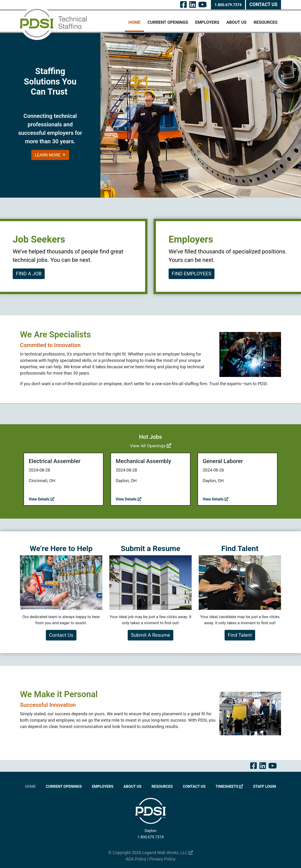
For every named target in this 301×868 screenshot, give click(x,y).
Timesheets (229, 786)
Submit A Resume (150, 635)
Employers (207, 22)
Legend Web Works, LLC (168, 853)
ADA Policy (136, 859)
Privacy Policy (162, 859)
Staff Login (264, 786)
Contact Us (263, 5)
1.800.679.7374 (228, 5)
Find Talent (240, 635)
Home (134, 22)
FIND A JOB (29, 274)
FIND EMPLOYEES (191, 274)
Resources (265, 22)
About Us (237, 22)
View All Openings (150, 446)
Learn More (50, 155)
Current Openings (168, 22)
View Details (42, 499)
